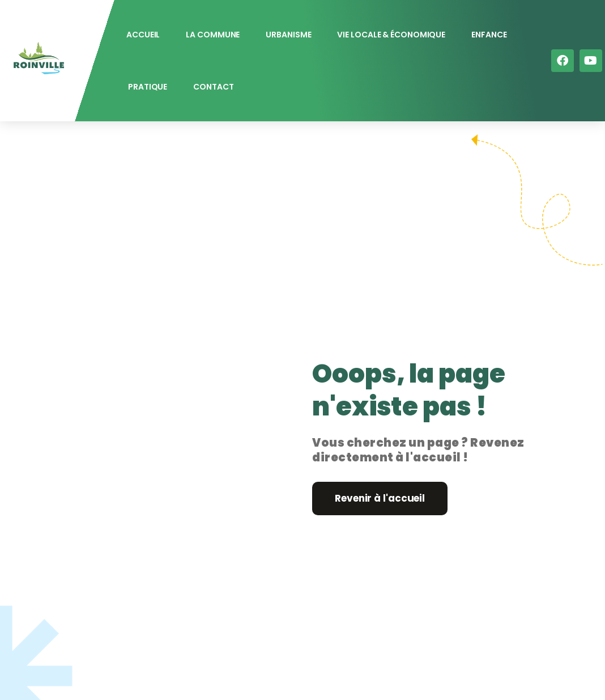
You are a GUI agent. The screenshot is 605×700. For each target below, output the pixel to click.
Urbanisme (288, 35)
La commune (213, 35)
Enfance (489, 35)
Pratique (148, 87)
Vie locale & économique (391, 35)
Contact (213, 87)
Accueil (143, 35)
